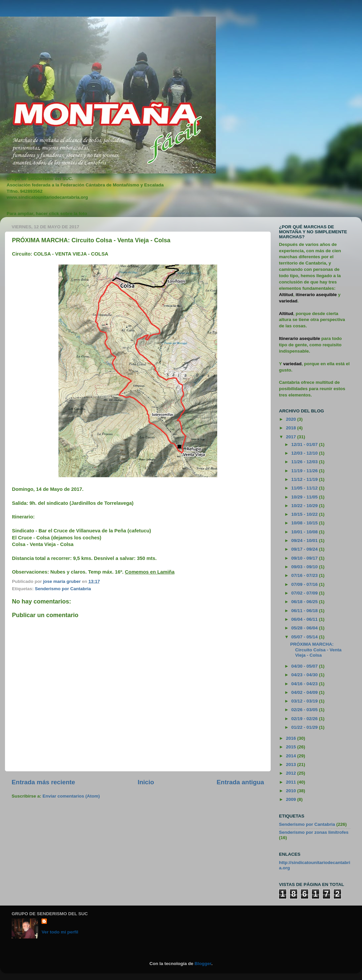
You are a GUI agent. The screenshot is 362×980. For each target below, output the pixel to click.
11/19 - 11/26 (305, 471)
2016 (292, 738)
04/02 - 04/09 (305, 692)
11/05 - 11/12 (305, 488)
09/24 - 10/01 (305, 541)
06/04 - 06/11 (305, 619)
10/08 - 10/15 (305, 523)
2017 (292, 437)
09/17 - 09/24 (305, 549)
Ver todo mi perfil (60, 932)
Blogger (203, 964)
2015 (292, 747)
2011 (292, 782)
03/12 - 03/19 (305, 701)
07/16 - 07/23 (305, 575)
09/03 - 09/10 (305, 567)
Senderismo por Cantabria (63, 589)
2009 (292, 799)
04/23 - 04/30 (305, 675)
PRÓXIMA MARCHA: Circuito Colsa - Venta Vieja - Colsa (316, 650)
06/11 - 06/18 (305, 611)
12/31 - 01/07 (305, 444)
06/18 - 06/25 (305, 602)
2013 (292, 764)
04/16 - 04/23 (305, 684)
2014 (292, 756)
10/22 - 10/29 (305, 506)
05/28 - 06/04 (305, 628)
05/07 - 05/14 (305, 637)
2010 (292, 791)
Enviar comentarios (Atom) (71, 796)
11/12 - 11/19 (305, 479)
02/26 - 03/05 (305, 710)
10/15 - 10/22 (305, 514)
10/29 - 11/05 (305, 497)
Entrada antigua (240, 782)
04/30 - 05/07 (305, 666)
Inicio (146, 782)
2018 (292, 428)
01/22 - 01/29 (305, 727)
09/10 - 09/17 (305, 558)
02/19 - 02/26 (305, 719)
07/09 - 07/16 (305, 584)
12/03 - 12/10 (305, 453)
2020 (292, 419)
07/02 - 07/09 (305, 593)
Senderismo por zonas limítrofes (314, 832)
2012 (292, 773)
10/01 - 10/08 (305, 532)
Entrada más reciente (43, 782)
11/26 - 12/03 (305, 462)
